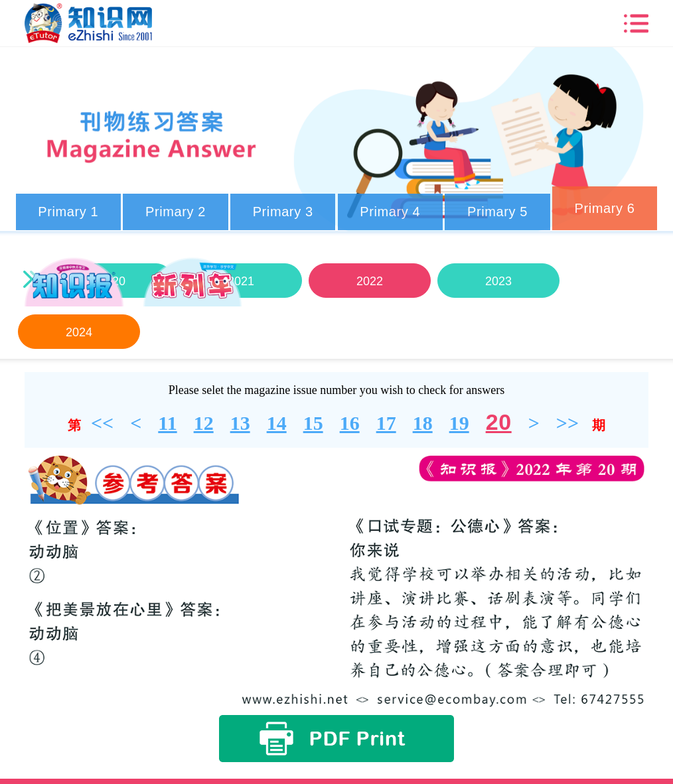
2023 (498, 281)
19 (459, 423)
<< (102, 423)
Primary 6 (605, 208)
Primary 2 (176, 212)
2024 (78, 332)
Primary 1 (68, 212)
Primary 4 (390, 212)
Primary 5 (497, 212)
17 (386, 423)
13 (240, 423)
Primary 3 (283, 212)
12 (204, 423)
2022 (369, 281)
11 (167, 423)
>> (567, 423)
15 (313, 423)
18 (423, 423)
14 (277, 423)
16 (350, 423)
